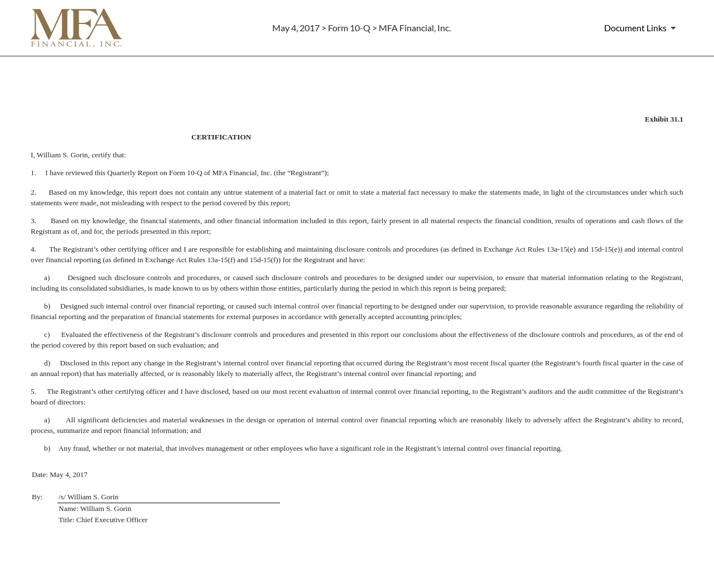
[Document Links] (642, 28)
